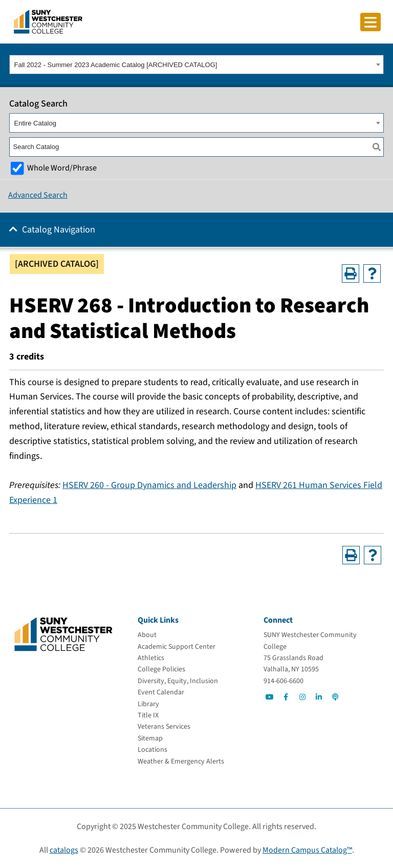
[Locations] (152, 750)
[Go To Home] (48, 21)
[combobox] (196, 65)
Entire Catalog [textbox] (35, 123)
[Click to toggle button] (370, 22)
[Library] (148, 704)
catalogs (64, 850)
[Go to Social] (270, 697)
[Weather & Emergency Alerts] (181, 761)
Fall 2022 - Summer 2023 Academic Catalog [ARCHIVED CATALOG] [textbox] (116, 65)
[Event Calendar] (161, 692)
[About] (147, 635)
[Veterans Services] (164, 727)
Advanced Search (38, 195)
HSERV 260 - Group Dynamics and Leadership (149, 485)
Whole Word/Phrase (62, 168)
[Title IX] (148, 715)
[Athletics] (151, 658)
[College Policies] (161, 669)
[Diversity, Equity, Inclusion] (178, 681)
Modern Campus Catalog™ (307, 850)
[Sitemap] (150, 738)
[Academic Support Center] (177, 647)
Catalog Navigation (59, 230)
